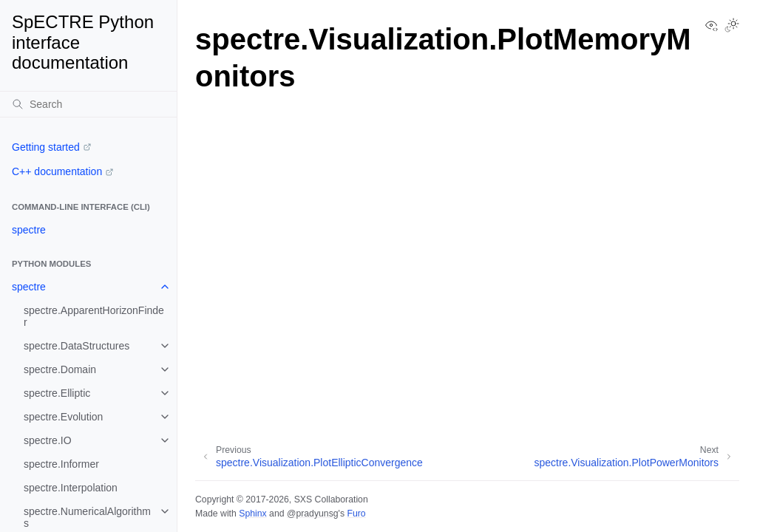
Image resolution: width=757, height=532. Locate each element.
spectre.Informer (61, 464)
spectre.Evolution (63, 417)
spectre (29, 230)
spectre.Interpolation (71, 488)
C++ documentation (57, 171)
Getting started (46, 147)
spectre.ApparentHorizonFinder (94, 316)
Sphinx (252, 514)
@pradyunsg (313, 514)
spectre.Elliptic (57, 393)
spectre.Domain (60, 369)
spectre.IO (48, 440)
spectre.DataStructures (77, 346)
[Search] (88, 104)
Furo (356, 514)
